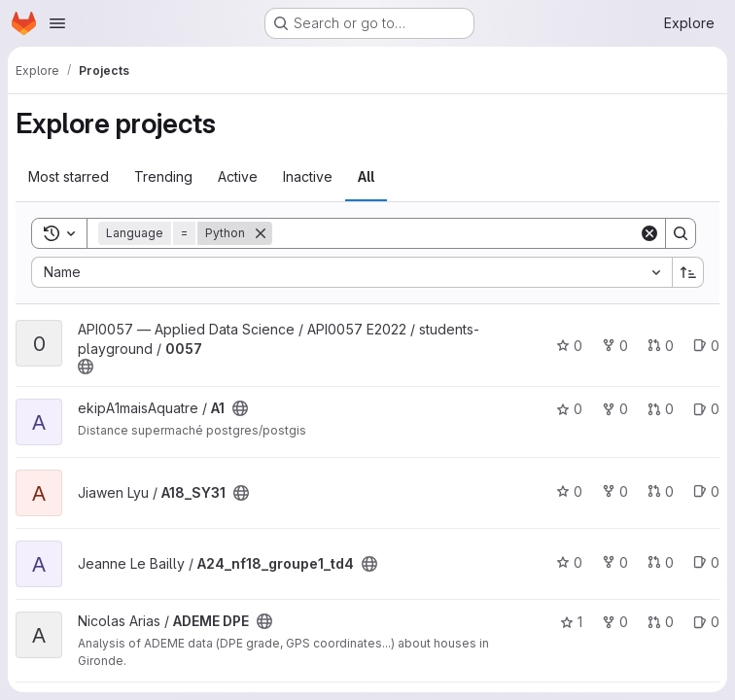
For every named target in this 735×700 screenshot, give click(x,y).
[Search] (455, 233)
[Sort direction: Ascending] (688, 272)
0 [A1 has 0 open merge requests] (661, 409)
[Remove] (261, 233)
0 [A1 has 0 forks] (615, 409)
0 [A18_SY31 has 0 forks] (615, 491)
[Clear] (649, 233)
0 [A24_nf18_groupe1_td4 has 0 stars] (569, 562)
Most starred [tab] (69, 176)
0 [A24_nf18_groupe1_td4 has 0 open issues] (706, 562)
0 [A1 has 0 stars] (569, 409)
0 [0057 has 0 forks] (615, 346)
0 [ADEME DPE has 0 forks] (615, 622)
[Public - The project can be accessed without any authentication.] (86, 367)
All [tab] (366, 176)
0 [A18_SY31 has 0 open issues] (706, 491)
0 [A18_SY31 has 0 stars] (569, 491)
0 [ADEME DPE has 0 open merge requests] (661, 622)
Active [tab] (238, 176)
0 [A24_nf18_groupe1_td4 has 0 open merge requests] (661, 562)
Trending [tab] (163, 176)
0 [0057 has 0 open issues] (706, 346)
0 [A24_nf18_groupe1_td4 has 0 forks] (615, 562)
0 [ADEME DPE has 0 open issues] (706, 622)
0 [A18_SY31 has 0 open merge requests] (661, 491)
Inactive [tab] (308, 176)
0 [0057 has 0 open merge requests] (661, 346)
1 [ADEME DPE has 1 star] (571, 622)
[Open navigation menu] (57, 23)
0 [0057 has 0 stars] (569, 346)
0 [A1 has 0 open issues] (706, 409)
